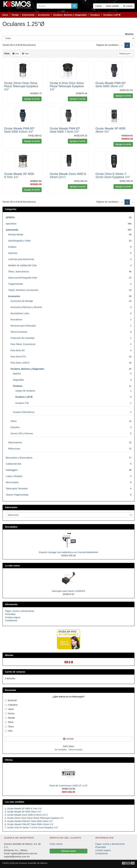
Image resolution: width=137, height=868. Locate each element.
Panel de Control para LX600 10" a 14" (68, 786)
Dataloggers (12, 470)
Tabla (26, 54)
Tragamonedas (16, 284)
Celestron (11, 705)
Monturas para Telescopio (23, 326)
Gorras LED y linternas (22, 433)
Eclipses (12, 247)
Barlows (17, 374)
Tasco (9, 727)
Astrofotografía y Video (19, 241)
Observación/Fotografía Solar (23, 278)
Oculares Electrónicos (24, 412)
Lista (16, 54)
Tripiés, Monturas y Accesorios (23, 290)
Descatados (11, 527)
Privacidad (10, 614)
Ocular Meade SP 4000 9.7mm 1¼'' (25, 808)
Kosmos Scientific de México (33, 863)
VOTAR (68, 739)
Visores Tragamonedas (17, 495)
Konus (10, 713)
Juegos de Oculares (25, 391)
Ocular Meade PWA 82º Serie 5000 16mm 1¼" (111, 85)
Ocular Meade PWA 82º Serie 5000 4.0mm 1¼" (19, 130)
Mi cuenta (128, 6)
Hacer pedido (112, 6)
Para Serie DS (18, 350)
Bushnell (11, 700)
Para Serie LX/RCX (20, 363)
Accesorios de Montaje (22, 301)
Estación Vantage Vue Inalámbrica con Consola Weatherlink (69, 552)
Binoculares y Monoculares (19, 458)
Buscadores (16, 320)
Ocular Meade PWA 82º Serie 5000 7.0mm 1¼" (65, 130)
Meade (10, 718)
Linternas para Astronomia (21, 259)
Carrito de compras (15, 672)
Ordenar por (125, 54)
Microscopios (12, 482)
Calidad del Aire (13, 464)
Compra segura (13, 617)
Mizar (9, 722)
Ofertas (9, 760)
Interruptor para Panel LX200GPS (68, 591)
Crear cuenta (56, 844)
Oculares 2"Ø (22, 403)
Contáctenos (11, 620)
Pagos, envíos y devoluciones (20, 611)
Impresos (13, 253)
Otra (9, 731)
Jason (9, 709)
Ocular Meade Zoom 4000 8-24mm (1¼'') (27, 815)
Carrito (98, 6)
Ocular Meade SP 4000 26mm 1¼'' (24, 812)
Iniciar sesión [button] (68, 851)
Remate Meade (16, 235)
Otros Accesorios (19, 332)
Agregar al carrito (32, 99)
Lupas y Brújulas (14, 476)
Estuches (15, 427)
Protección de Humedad (22, 338)
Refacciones (14, 449)
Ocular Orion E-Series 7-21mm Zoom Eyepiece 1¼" (113, 175)
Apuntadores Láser (20, 313)
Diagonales (18, 380)
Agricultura (11, 224)
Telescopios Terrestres (17, 489)
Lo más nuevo (12, 566)
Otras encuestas (76, 750)
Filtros (13, 421)
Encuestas (10, 690)
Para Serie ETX (18, 357)
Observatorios (15, 442)
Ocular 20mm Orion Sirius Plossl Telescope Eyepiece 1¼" (21, 86)
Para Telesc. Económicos (23, 344)
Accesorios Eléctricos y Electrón (26, 307)
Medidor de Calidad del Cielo (22, 265)
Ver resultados (61, 750)
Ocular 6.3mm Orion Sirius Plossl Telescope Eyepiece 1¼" (67, 86)
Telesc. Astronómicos (19, 272)
